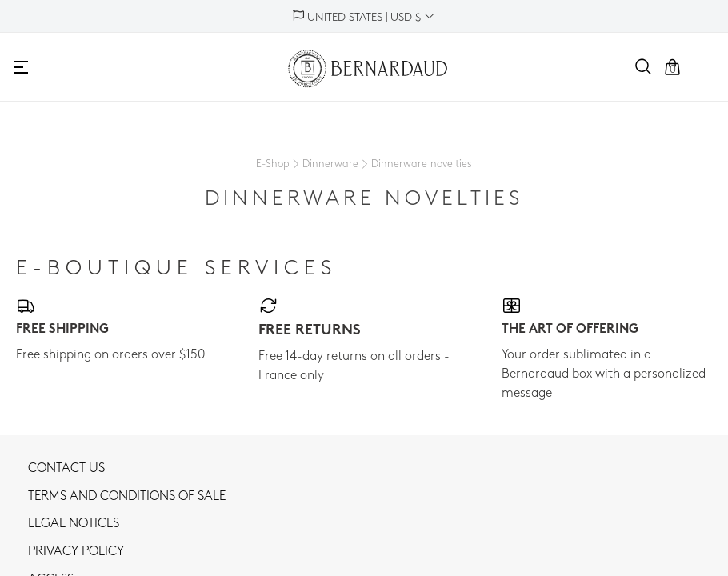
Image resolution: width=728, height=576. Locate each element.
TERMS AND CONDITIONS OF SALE (127, 497)
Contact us (66, 469)
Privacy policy (76, 552)
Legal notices (74, 524)
